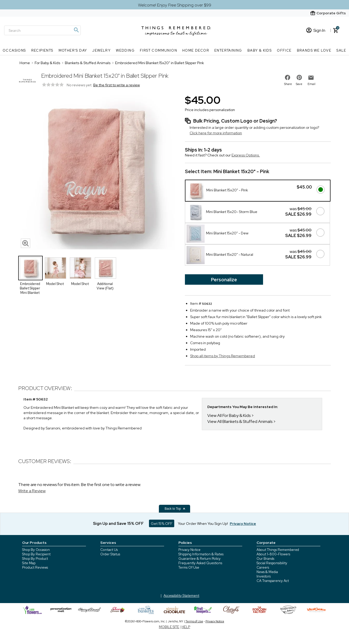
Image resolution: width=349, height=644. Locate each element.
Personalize (224, 280)
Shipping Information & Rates (201, 554)
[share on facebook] (288, 77)
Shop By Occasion (36, 550)
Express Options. (246, 155)
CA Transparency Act (273, 581)
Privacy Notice (189, 550)
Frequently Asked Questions (200, 563)
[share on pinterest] (299, 77)
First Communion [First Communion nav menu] (158, 50)
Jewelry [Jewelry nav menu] (101, 50)
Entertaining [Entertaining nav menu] (228, 50)
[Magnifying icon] (76, 30)
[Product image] (96, 172)
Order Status (110, 554)
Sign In (316, 30)
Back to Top (175, 509)
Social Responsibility (272, 563)
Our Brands (265, 559)
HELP (186, 627)
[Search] (42, 30)
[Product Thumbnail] (30, 268)
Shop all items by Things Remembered (223, 356)
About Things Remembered (278, 550)
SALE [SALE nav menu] (341, 50)
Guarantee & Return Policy (200, 559)
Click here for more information (216, 133)
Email (311, 84)
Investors (264, 576)
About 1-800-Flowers (273, 554)
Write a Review (32, 491)
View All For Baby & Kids (229, 415)
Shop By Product (35, 559)
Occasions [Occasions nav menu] (14, 50)
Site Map (29, 563)
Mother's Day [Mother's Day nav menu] (73, 50)
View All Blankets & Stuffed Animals (240, 421)
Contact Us (109, 550)
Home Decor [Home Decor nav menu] (196, 50)
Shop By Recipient (36, 554)
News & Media (267, 572)
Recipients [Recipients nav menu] (42, 50)
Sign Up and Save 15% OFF (118, 524)
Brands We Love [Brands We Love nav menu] (314, 50)
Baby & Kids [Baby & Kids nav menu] (260, 50)
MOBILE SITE (169, 627)
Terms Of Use (189, 567)
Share (288, 84)
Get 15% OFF (162, 524)
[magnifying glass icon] (26, 243)
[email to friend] (311, 78)
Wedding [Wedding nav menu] (125, 50)
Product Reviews (35, 567)
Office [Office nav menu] (284, 50)
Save (299, 84)
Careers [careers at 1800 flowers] (263, 567)
